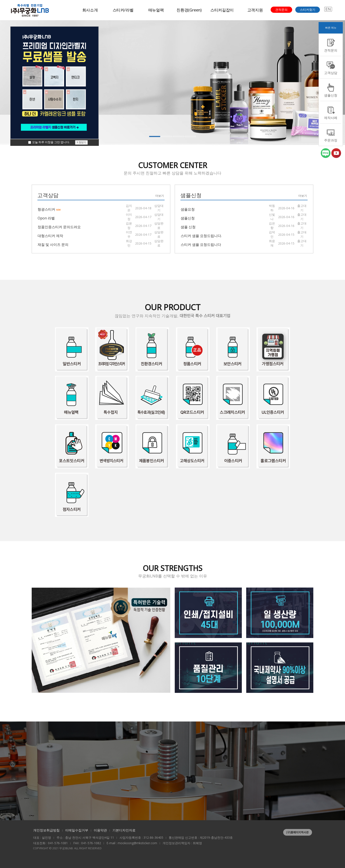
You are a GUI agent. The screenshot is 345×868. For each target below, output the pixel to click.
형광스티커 (49, 209)
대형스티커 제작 (50, 236)
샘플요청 (188, 209)
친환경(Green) (189, 10)
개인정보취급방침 (46, 830)
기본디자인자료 (124, 830)
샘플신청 (188, 218)
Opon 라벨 (46, 218)
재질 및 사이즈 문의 (53, 244)
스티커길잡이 (222, 10)
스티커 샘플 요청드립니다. (201, 236)
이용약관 (100, 830)
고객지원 (255, 10)
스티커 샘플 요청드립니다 (201, 244)
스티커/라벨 (123, 10)
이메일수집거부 (77, 830)
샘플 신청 (188, 227)
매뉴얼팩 (156, 10)
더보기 (160, 196)
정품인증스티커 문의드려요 (59, 227)
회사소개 (90, 10)
